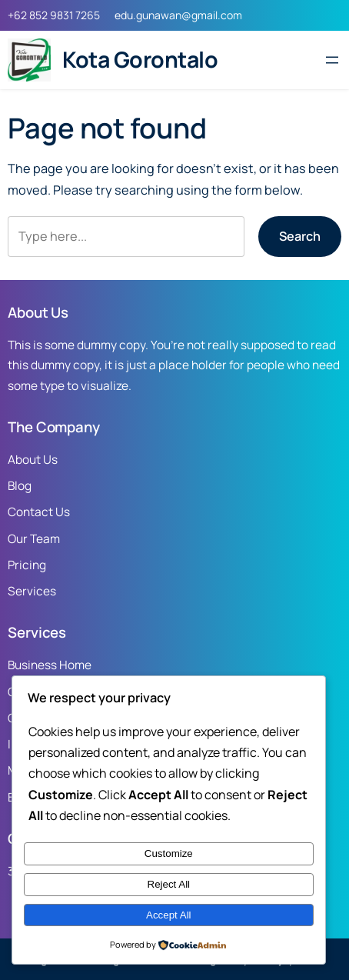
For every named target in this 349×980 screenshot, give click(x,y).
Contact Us (39, 512)
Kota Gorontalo (140, 60)
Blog (20, 486)
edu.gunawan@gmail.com (178, 15)
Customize (169, 853)
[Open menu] (332, 60)
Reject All (169, 884)
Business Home (50, 665)
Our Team (34, 539)
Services (32, 591)
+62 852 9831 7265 (54, 15)
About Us (33, 460)
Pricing (27, 565)
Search (300, 236)
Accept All (169, 915)
